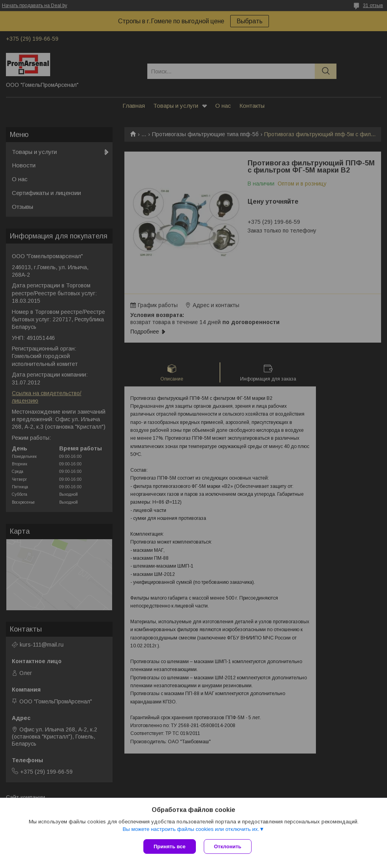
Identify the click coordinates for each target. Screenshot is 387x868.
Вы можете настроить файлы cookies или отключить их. (191, 829)
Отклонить (228, 846)
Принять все (170, 846)
